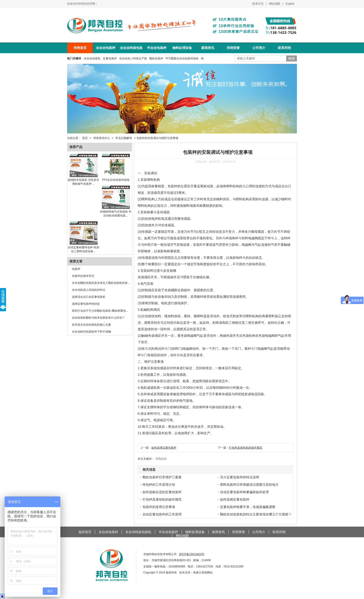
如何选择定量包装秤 (164, 448)
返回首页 (85, 532)
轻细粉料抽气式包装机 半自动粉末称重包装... (116, 212)
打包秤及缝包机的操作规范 (246, 448)
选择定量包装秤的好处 (86, 304)
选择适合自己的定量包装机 (89, 297)
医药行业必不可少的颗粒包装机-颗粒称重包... (100, 311)
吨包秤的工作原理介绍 (159, 485)
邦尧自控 (161, 459)
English (290, 4)
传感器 (165, 212)
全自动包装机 (92, 58)
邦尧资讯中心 (102, 138)
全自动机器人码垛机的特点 (89, 290)
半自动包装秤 (157, 48)
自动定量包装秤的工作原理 (162, 514)
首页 (85, 138)
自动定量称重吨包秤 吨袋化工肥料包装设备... (83, 248)
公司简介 (259, 48)
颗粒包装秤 (156, 58)
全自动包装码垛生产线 (133, 58)
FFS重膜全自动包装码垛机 (182, 58)
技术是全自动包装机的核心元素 (91, 325)
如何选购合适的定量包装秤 (162, 492)
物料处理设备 (182, 48)
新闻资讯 (208, 48)
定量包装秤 (110, 58)
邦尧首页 (80, 48)
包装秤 (76, 269)
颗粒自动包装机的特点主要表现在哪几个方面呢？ (256, 514)
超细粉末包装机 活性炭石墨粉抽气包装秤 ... (83, 180)
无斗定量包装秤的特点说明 (240, 477)
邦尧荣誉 (233, 48)
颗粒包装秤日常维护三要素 (162, 477)
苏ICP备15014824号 (192, 554)
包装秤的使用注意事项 (159, 507)
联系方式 (258, 4)
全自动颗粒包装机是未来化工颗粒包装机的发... (101, 283)
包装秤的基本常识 (83, 276)
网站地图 (275, 4)
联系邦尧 (284, 48)
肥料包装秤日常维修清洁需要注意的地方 (249, 485)
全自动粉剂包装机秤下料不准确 (91, 332)
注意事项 (157, 362)
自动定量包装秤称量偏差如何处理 (244, 492)
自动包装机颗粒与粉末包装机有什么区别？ (98, 318)
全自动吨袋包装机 (131, 50)
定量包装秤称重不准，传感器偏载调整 (248, 507)
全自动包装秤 (106, 48)
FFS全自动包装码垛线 (116, 178)
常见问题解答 (124, 138)
